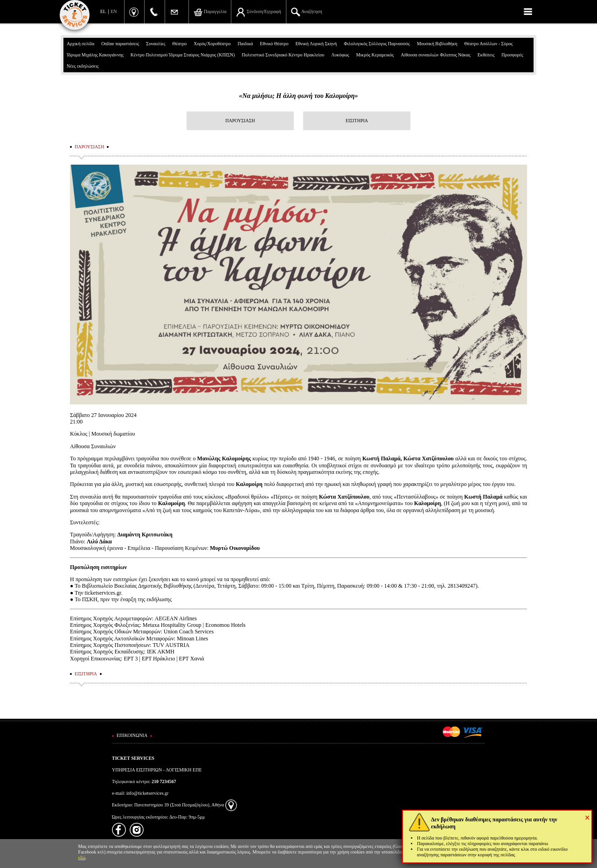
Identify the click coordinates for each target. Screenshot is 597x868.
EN (114, 11)
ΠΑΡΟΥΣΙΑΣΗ (240, 121)
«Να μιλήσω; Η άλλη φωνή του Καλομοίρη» (298, 96)
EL (103, 11)
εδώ (82, 858)
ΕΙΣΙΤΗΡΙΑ (357, 121)
